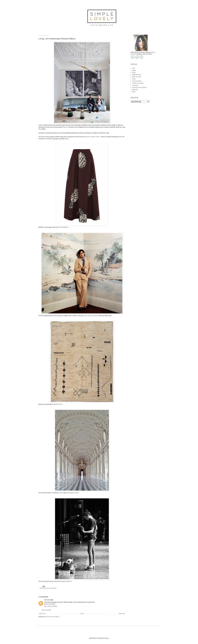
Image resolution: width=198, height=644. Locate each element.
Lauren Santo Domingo (90, 316)
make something (137, 81)
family (134, 72)
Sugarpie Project (74, 493)
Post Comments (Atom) (53, 617)
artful (134, 68)
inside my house (137, 77)
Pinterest (65, 127)
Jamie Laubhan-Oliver (93, 137)
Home (82, 614)
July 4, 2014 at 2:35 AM (51, 606)
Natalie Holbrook (66, 581)
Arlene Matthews (63, 227)
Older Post (122, 614)
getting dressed (137, 75)
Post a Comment (46, 610)
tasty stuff (135, 90)
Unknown (47, 600)
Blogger (107, 638)
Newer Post (42, 614)
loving (134, 79)
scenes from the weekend (50, 588)
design (134, 70)
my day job (135, 85)
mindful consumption (138, 83)
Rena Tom (59, 404)
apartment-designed (50, 604)
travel (134, 92)
